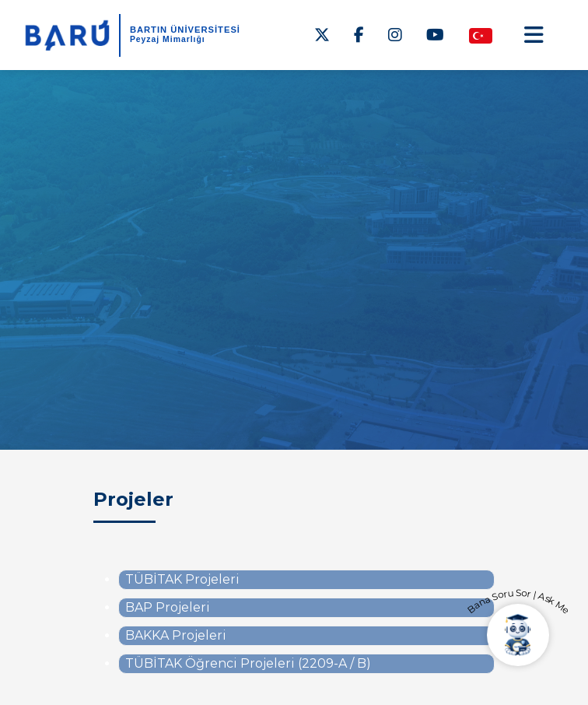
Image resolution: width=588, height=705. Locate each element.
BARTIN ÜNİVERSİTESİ (185, 30)
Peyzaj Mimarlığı (168, 39)
